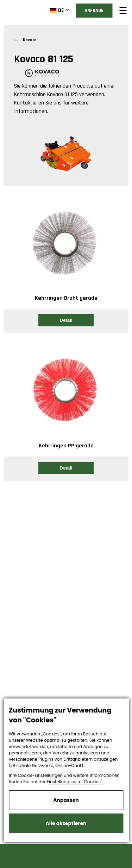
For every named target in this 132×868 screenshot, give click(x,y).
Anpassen (66, 800)
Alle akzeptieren (66, 823)
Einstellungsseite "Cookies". (75, 782)
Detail (66, 320)
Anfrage (94, 11)
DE (56, 10)
